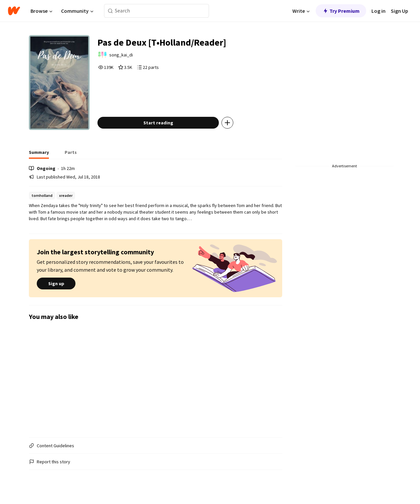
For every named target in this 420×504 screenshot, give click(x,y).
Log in (378, 11)
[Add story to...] (227, 123)
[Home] (14, 11)
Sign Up (399, 11)
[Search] (110, 11)
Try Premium (341, 11)
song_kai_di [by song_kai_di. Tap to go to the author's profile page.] (121, 55)
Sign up (56, 283)
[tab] (39, 154)
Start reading (158, 123)
